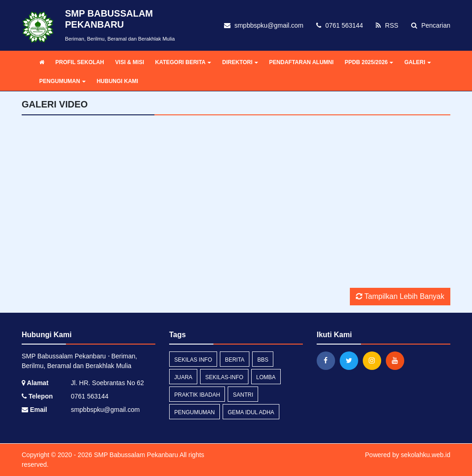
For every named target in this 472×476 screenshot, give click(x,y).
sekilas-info (224, 377)
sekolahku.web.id (426, 455)
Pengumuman (195, 412)
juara (183, 377)
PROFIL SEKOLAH (80, 62)
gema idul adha (251, 412)
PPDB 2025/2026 (369, 62)
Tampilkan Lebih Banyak (400, 296)
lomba (266, 377)
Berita (235, 360)
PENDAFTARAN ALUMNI (301, 62)
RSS (387, 25)
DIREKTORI (240, 62)
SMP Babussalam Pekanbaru (135, 455)
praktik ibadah (197, 395)
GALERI (417, 62)
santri (243, 395)
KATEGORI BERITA (183, 62)
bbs (263, 360)
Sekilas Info (193, 360)
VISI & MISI (130, 62)
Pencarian (431, 25)
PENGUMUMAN (62, 81)
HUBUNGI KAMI (118, 81)
